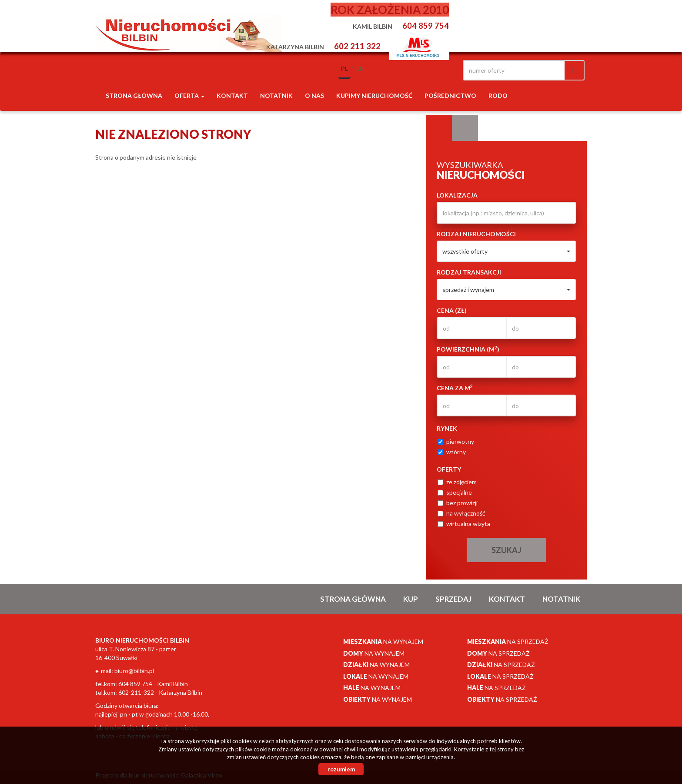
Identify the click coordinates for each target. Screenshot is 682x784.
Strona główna (134, 95)
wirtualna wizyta (464, 524)
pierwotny (456, 441)
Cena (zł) (452, 310)
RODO (498, 95)
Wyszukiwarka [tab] (439, 128)
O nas (314, 95)
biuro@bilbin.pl (134, 671)
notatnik (276, 95)
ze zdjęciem (457, 482)
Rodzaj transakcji (469, 272)
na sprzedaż (508, 642)
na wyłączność (461, 513)
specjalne (455, 492)
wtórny (452, 452)
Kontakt (232, 95)
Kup (411, 599)
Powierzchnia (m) (468, 349)
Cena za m (455, 388)
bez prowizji (458, 503)
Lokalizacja (457, 195)
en (360, 69)
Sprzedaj (453, 599)
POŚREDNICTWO (450, 95)
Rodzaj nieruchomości (476, 234)
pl (344, 69)
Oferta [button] (189, 95)
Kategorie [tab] (465, 128)
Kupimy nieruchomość (374, 95)
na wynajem (383, 642)
